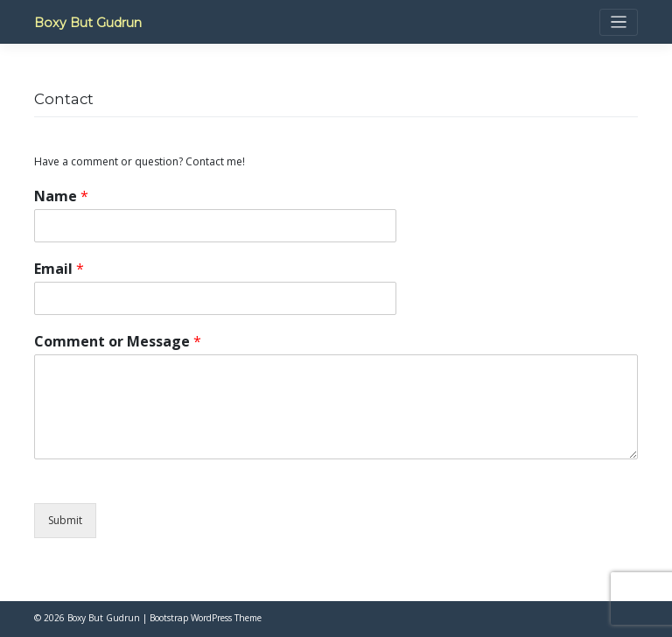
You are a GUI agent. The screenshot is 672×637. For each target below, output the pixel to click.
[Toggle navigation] (619, 22)
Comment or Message (118, 342)
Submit (65, 520)
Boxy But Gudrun (88, 23)
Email (59, 269)
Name (61, 196)
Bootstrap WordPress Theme (206, 618)
